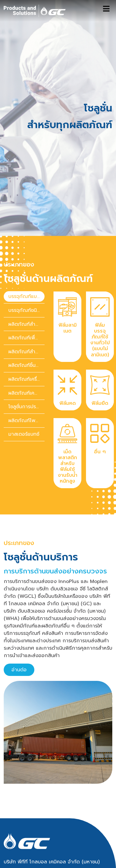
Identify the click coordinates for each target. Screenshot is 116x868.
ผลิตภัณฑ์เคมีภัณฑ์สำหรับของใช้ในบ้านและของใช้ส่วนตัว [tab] (26, 350)
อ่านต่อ (19, 627)
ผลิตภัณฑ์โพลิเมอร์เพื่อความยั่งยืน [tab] (26, 378)
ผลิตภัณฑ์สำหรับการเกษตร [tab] (26, 309)
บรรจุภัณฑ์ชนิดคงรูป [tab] (26, 268)
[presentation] (24, 254)
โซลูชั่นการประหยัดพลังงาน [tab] (26, 364)
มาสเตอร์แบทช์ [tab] (24, 392)
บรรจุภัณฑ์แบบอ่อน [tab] (26, 254)
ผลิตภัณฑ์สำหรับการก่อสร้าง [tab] (26, 282)
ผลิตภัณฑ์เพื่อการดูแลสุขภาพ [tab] (26, 296)
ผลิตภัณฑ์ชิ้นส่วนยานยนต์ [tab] (26, 323)
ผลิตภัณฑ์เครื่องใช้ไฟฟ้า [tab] (26, 337)
